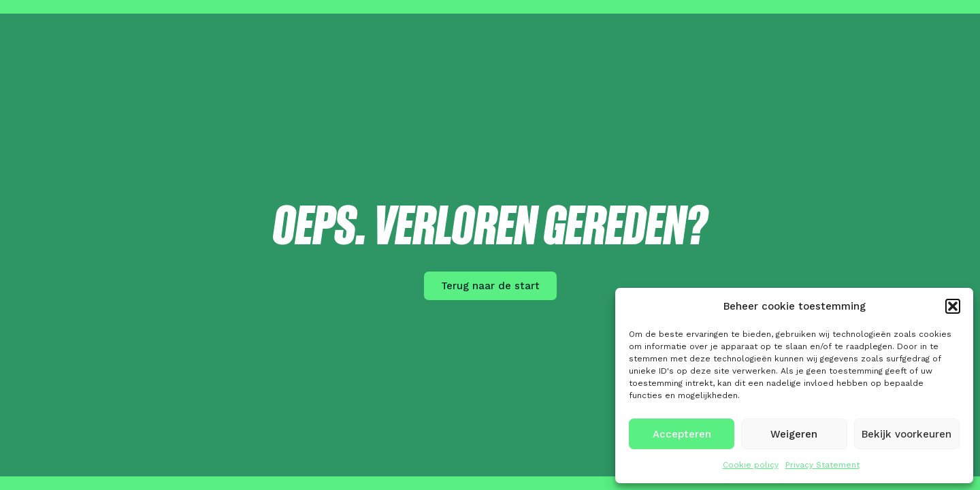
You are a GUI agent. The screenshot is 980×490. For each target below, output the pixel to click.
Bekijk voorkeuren (906, 434)
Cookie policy (751, 465)
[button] (953, 306)
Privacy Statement (822, 465)
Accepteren (682, 434)
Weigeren (794, 434)
